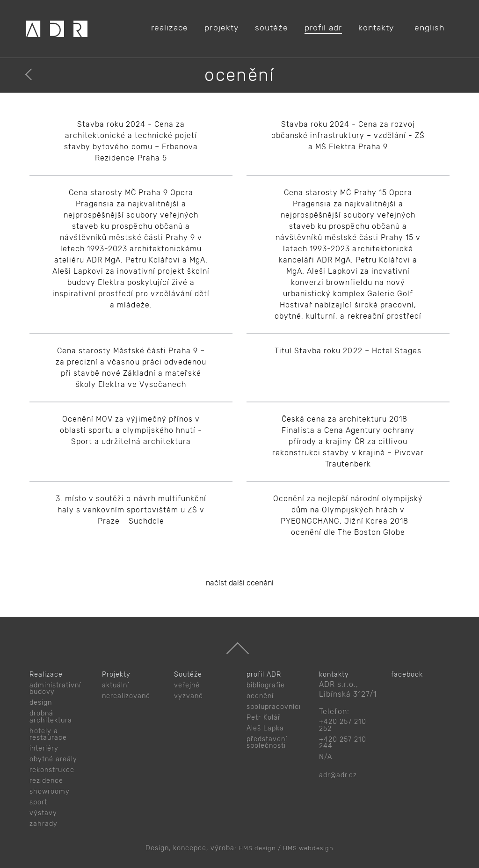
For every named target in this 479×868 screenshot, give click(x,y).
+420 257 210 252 (343, 725)
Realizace (46, 675)
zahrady (44, 824)
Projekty (116, 675)
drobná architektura (51, 717)
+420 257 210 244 (343, 743)
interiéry (44, 748)
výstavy (43, 813)
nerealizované (126, 696)
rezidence (46, 781)
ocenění (260, 696)
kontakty (334, 675)
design (41, 703)
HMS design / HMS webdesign (286, 848)
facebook (407, 675)
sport (38, 802)
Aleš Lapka (265, 728)
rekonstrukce (52, 770)
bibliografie (266, 685)
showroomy (50, 791)
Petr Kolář (264, 718)
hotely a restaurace (48, 734)
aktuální (116, 685)
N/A (326, 757)
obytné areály (53, 759)
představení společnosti (267, 742)
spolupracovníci (274, 707)
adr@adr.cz (338, 775)
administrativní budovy (55, 689)
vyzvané (189, 696)
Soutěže (188, 675)
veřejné (187, 685)
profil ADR (264, 675)
